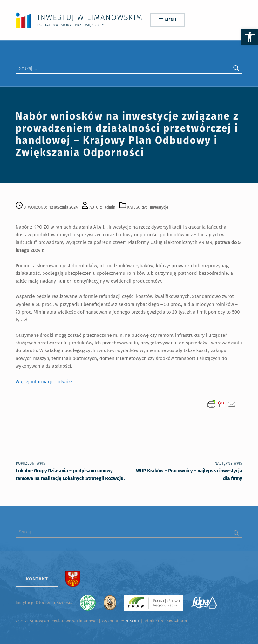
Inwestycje (159, 207)
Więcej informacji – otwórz (44, 382)
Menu (171, 20)
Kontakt (37, 579)
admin (110, 207)
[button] (250, 37)
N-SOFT (133, 621)
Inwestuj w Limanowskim (90, 17)
